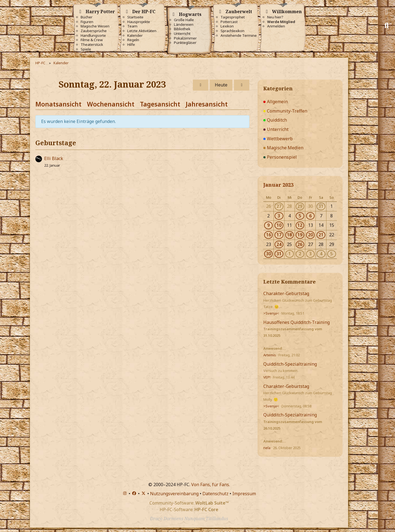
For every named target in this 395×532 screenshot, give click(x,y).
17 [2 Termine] (279, 235)
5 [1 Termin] (300, 216)
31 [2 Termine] (279, 254)
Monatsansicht (58, 104)
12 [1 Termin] (300, 225)
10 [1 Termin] (279, 225)
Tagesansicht (160, 104)
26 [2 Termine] (300, 244)
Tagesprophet (233, 17)
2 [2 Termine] (300, 254)
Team (132, 26)
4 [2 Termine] (321, 254)
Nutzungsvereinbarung (174, 494)
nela (267, 448)
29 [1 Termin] (300, 206)
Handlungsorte (93, 36)
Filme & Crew (92, 40)
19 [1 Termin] (300, 235)
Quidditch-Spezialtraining (290, 364)
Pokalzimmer (185, 38)
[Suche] (386, 26)
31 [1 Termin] (321, 206)
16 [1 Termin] (269, 235)
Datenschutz (215, 494)
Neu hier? (275, 17)
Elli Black (54, 158)
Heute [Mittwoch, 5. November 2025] (221, 85)
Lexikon (227, 26)
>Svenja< (271, 313)
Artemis (270, 355)
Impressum (244, 494)
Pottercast (229, 22)
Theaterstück (92, 45)
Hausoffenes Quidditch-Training (297, 322)
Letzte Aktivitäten (142, 31)
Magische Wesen (95, 26)
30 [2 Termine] (269, 254)
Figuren (87, 22)
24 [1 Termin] (279, 244)
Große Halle (184, 20)
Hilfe (131, 45)
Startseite (135, 17)
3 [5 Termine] (310, 254)
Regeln (133, 40)
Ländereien (184, 25)
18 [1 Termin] (289, 235)
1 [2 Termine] (290, 254)
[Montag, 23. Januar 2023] (242, 85)
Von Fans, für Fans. (211, 485)
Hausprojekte (139, 22)
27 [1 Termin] (279, 206)
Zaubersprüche (94, 31)
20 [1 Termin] (311, 235)
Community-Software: (189, 503)
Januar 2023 (278, 185)
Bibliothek (182, 29)
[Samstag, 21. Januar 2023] (201, 85)
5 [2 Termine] (331, 254)
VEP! (267, 377)
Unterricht (182, 34)
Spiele (86, 49)
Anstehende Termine (239, 36)
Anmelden (276, 26)
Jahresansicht (207, 104)
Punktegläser (185, 43)
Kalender (135, 36)
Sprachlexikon (232, 31)
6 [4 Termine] (310, 216)
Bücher (87, 17)
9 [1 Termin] (268, 225)
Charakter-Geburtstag (286, 293)
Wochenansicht (111, 104)
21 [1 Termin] (321, 235)
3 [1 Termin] (279, 216)
